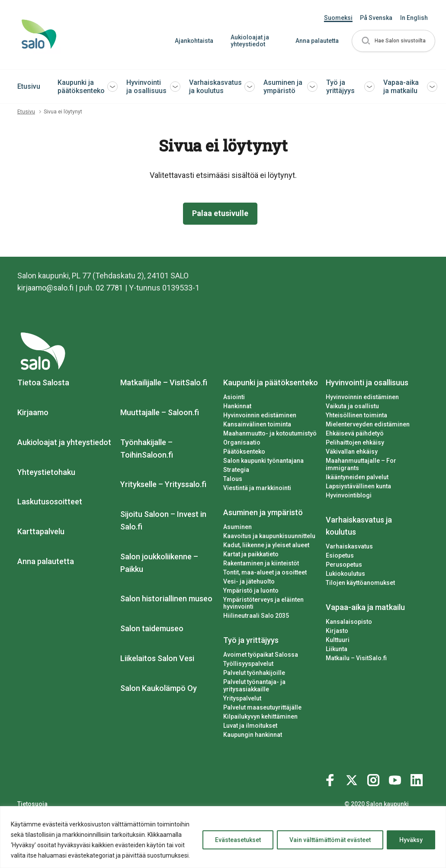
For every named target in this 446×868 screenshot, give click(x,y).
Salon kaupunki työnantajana (263, 461)
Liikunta (337, 649)
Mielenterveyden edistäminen (368, 424)
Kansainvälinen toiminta (257, 424)
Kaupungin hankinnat (253, 735)
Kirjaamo (33, 412)
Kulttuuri (338, 640)
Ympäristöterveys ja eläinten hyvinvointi (263, 603)
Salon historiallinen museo (166, 599)
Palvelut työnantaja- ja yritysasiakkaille (254, 686)
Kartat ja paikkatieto (251, 554)
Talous (233, 479)
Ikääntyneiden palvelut (357, 477)
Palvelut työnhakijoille (254, 673)
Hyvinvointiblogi (349, 495)
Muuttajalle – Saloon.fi (160, 412)
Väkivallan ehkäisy (352, 452)
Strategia (236, 470)
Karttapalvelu (41, 531)
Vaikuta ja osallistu (352, 406)
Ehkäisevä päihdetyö (355, 433)
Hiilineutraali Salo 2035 (256, 616)
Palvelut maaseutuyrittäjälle (262, 707)
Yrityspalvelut (242, 698)
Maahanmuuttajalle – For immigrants (361, 464)
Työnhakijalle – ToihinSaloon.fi (147, 449)
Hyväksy (411, 840)
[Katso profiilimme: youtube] (396, 778)
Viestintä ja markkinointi (257, 488)
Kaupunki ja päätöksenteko (81, 87)
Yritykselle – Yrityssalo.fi (163, 485)
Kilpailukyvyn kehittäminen (260, 716)
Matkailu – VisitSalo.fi (356, 658)
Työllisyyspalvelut (248, 664)
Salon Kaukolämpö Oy (159, 688)
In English (414, 18)
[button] (393, 41)
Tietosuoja (32, 804)
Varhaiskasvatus (349, 546)
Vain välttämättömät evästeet (330, 840)
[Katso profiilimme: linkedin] (418, 778)
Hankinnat (237, 406)
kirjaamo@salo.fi (46, 288)
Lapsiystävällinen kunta (358, 486)
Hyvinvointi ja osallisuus (146, 87)
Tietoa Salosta (43, 382)
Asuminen (237, 527)
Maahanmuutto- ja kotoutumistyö (270, 433)
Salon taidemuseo (152, 628)
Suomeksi (338, 18)
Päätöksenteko (244, 452)
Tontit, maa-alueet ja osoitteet (265, 572)
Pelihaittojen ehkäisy (355, 442)
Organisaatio (242, 442)
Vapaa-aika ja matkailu (401, 87)
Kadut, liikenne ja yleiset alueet (266, 545)
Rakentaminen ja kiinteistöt (261, 563)
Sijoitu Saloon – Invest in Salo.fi (163, 520)
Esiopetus (340, 555)
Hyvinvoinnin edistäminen (260, 415)
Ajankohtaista (194, 41)
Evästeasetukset (238, 840)
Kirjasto (337, 631)
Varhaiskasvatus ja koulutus (215, 87)
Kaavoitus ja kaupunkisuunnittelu (269, 536)
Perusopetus (344, 565)
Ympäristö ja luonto (251, 590)
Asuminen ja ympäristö (283, 87)
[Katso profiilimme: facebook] (331, 778)
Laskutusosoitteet (50, 502)
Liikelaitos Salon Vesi (157, 658)
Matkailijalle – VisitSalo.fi (164, 382)
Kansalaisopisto (349, 622)
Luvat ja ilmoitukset (250, 726)
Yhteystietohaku (46, 472)
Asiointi (234, 397)
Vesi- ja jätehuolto (249, 581)
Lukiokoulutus (345, 574)
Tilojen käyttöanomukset (360, 583)
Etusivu (29, 86)
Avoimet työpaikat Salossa (261, 655)
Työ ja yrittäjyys (340, 87)
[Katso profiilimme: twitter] (353, 778)
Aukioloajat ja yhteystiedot (249, 41)
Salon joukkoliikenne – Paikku (159, 563)
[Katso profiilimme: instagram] (375, 778)
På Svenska (376, 18)
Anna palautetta (317, 41)
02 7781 (110, 288)
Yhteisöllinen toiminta (356, 415)
